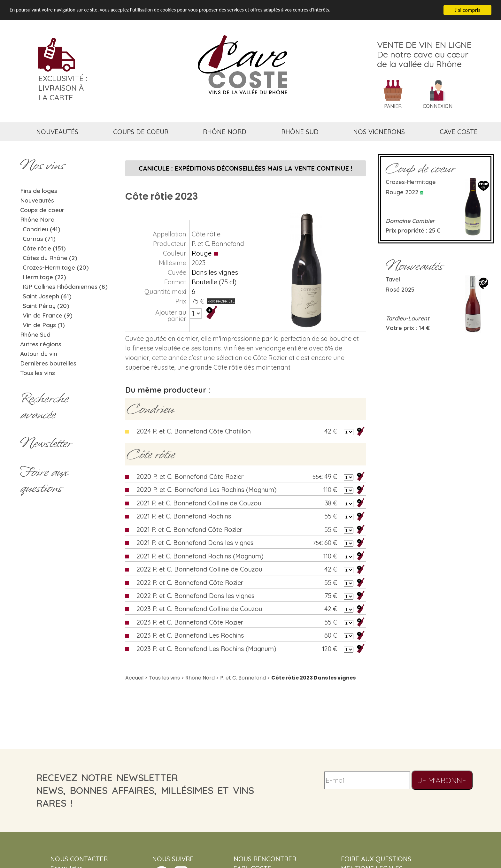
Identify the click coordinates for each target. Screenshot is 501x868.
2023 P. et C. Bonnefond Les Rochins (190, 635)
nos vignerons (379, 132)
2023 (199, 263)
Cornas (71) (39, 239)
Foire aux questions (44, 480)
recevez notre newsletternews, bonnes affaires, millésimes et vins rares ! (145, 790)
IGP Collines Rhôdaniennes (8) (65, 287)
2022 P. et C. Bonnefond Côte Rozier (190, 583)
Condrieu (150, 409)
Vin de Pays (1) (44, 325)
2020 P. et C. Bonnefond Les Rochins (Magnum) (207, 490)
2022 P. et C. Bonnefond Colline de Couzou (199, 569)
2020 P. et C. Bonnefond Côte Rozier (190, 476)
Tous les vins (38, 373)
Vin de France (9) (48, 315)
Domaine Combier (410, 221)
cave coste (459, 132)
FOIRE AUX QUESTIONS (376, 859)
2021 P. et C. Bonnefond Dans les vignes (195, 543)
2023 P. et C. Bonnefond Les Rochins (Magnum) (206, 649)
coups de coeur (141, 132)
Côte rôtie (206, 234)
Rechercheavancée (44, 406)
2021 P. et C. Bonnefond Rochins (184, 516)
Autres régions (41, 344)
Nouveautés (37, 200)
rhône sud (300, 132)
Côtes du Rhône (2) (50, 258)
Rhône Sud (35, 334)
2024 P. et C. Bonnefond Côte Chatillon (194, 431)
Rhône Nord (37, 219)
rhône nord (225, 132)
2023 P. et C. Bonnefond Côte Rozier (190, 622)
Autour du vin (39, 354)
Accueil (134, 678)
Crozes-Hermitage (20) (56, 267)
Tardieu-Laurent (408, 318)
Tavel (393, 279)
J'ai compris (467, 10)
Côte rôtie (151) (44, 248)
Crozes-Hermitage (411, 182)
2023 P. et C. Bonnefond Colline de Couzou (199, 609)
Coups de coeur (42, 210)
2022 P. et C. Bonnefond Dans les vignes (195, 596)
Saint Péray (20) (46, 306)
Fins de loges (39, 191)
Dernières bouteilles (48, 363)
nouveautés (57, 132)
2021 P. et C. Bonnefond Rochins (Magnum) (200, 556)
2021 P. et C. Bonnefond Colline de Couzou (199, 503)
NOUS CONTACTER (79, 859)
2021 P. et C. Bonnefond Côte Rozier (189, 530)
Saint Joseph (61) (47, 296)
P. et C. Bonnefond (218, 244)
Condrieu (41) (42, 229)
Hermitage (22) (44, 277)
